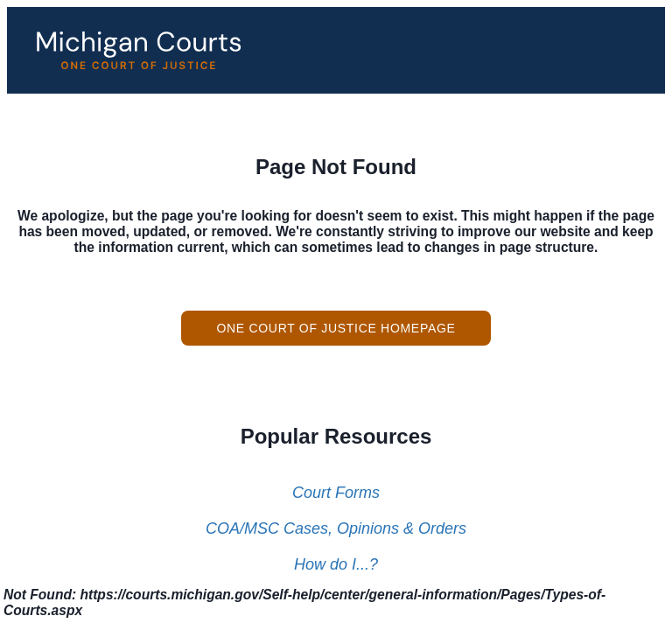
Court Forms (336, 493)
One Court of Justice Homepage (336, 328)
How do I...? (336, 564)
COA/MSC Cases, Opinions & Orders (336, 528)
